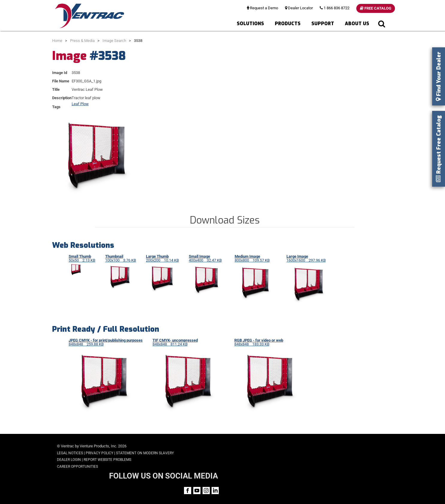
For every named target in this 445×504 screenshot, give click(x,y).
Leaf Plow (80, 104)
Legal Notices (70, 453)
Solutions (250, 24)
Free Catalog (376, 8)
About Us (357, 24)
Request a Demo (263, 8)
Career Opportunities (77, 467)
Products (288, 24)
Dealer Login (69, 460)
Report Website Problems (107, 460)
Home (57, 41)
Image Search (114, 41)
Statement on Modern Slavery (145, 453)
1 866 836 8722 (335, 8)
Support (323, 24)
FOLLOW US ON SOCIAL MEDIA (343, 447)
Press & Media (82, 41)
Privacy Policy (99, 453)
